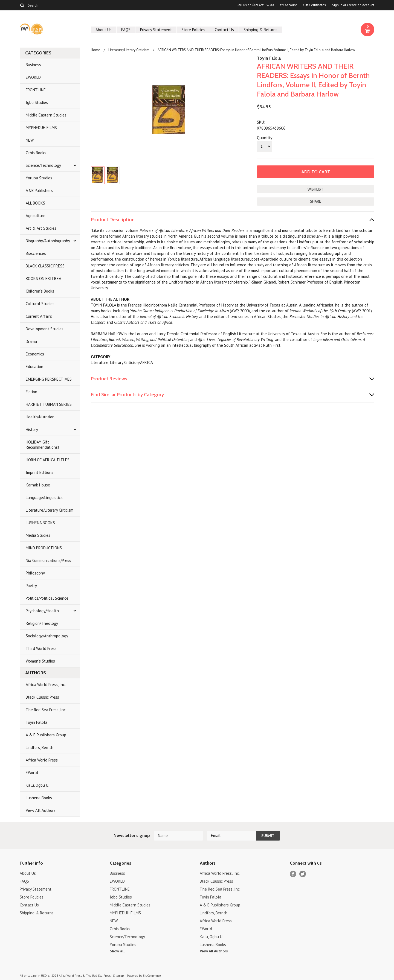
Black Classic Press (42, 697)
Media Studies (38, 535)
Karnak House (38, 485)
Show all (117, 951)
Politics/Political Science (47, 598)
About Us (104, 30)
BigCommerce (152, 976)
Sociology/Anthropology (47, 636)
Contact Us (224, 30)
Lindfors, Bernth (40, 747)
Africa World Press (42, 760)
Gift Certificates (315, 5)
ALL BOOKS (35, 203)
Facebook (293, 874)
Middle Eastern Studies (46, 115)
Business (33, 65)
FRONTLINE (36, 90)
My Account (288, 5)
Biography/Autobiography (48, 241)
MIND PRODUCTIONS (44, 548)
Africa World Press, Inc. (46, 685)
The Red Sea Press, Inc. (46, 710)
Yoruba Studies (39, 178)
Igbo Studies (37, 102)
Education (34, 367)
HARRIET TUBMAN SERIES (49, 404)
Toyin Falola (37, 722)
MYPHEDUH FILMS (41, 128)
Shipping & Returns (260, 30)
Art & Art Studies (41, 228)
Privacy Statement (156, 30)
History (32, 429)
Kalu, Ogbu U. (37, 785)
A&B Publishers (39, 190)
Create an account (361, 5)
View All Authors (41, 810)
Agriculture (36, 216)
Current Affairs (39, 316)
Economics (35, 354)
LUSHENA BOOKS (40, 523)
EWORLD (33, 77)
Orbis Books (36, 153)
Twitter (303, 874)
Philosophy (35, 573)
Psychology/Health (42, 611)
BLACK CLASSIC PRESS (45, 266)
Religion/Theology (42, 623)
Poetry (31, 586)
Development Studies (45, 329)
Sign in (337, 5)
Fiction (31, 392)
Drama (31, 341)
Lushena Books (39, 798)
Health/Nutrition (40, 417)
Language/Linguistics (44, 498)
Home (95, 50)
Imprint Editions (40, 472)
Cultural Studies (40, 304)
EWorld (32, 773)
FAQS (126, 30)
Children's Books (40, 291)
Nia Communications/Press (48, 560)
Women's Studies (40, 661)
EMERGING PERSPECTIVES (49, 379)
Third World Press (41, 648)
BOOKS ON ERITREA (44, 278)
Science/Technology (43, 165)
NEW (30, 140)
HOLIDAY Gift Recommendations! (42, 445)
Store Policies (193, 30)
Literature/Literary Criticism (50, 510)
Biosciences (36, 253)
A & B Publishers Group (46, 735)
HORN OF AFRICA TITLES (48, 460)
